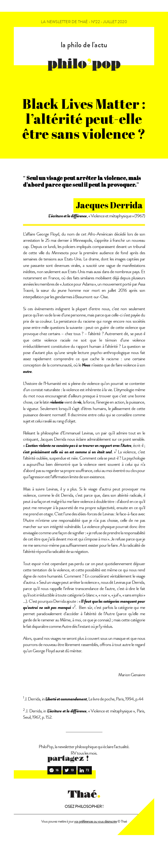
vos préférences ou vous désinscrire (95, 821)
